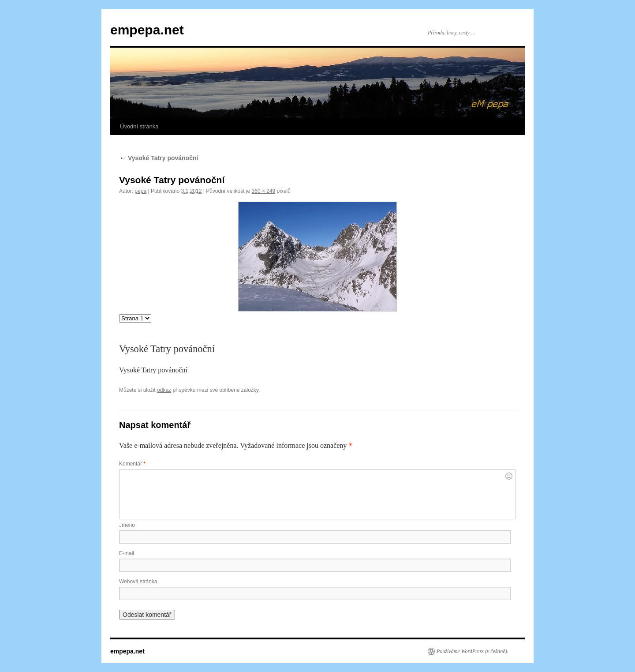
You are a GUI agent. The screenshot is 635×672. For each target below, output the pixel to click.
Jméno (127, 525)
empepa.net (147, 30)
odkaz (164, 390)
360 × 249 (264, 191)
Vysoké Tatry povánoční (159, 158)
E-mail (127, 553)
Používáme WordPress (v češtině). (473, 651)
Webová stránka (138, 582)
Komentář (132, 464)
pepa (140, 191)
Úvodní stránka (139, 126)
